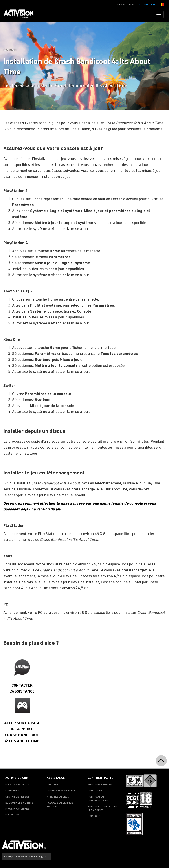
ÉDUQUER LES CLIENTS (19, 803)
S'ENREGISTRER (127, 5)
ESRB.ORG (94, 816)
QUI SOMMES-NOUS (17, 785)
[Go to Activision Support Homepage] (21, 15)
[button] (162, 4)
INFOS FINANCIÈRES (17, 809)
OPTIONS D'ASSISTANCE (61, 791)
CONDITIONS (95, 791)
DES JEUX (53, 785)
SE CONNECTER (148, 5)
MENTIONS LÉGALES (100, 785)
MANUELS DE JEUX (58, 797)
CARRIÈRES (12, 791)
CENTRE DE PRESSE (17, 797)
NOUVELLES (12, 815)
